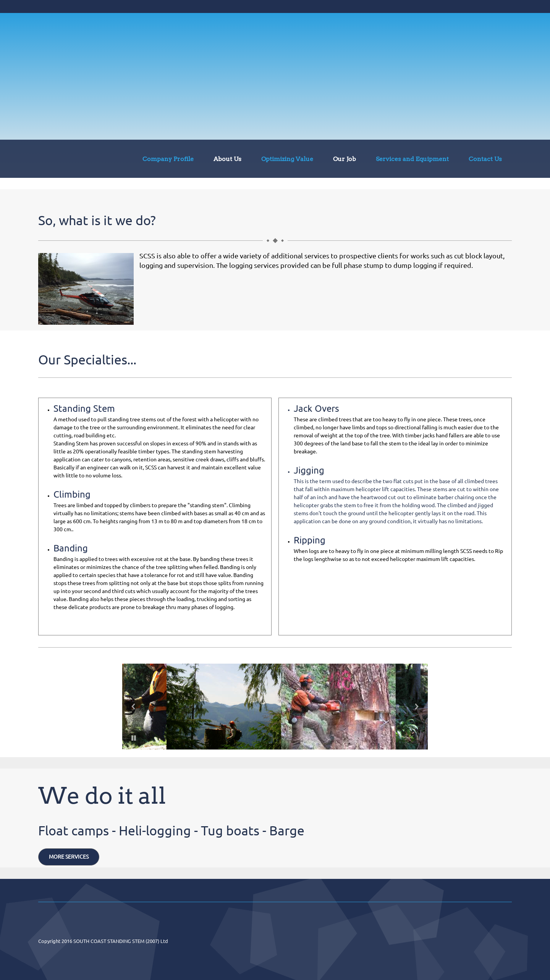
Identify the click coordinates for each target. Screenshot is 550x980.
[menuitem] (168, 160)
